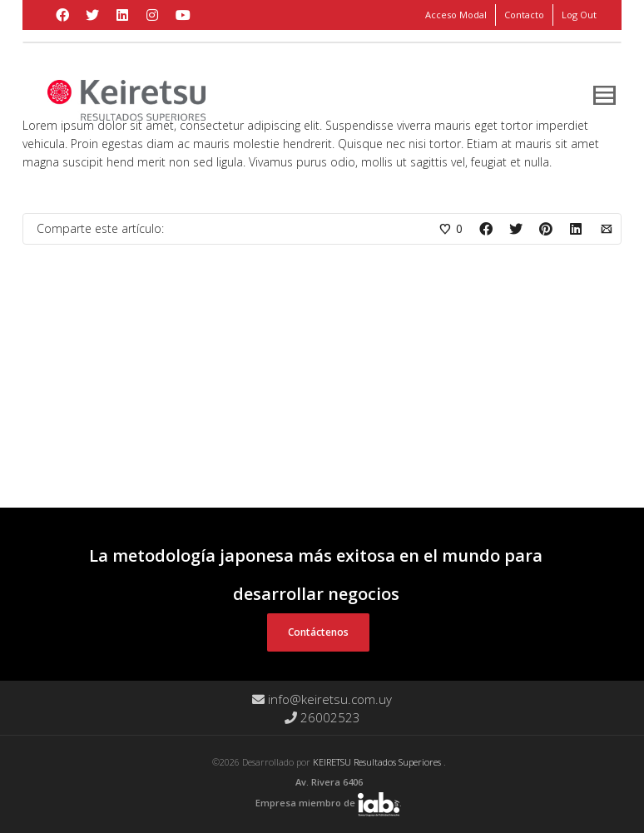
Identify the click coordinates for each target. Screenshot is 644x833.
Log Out (579, 15)
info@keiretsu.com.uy (322, 699)
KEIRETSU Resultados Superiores (378, 762)
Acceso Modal (456, 15)
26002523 (322, 717)
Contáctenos (318, 632)
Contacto (524, 15)
